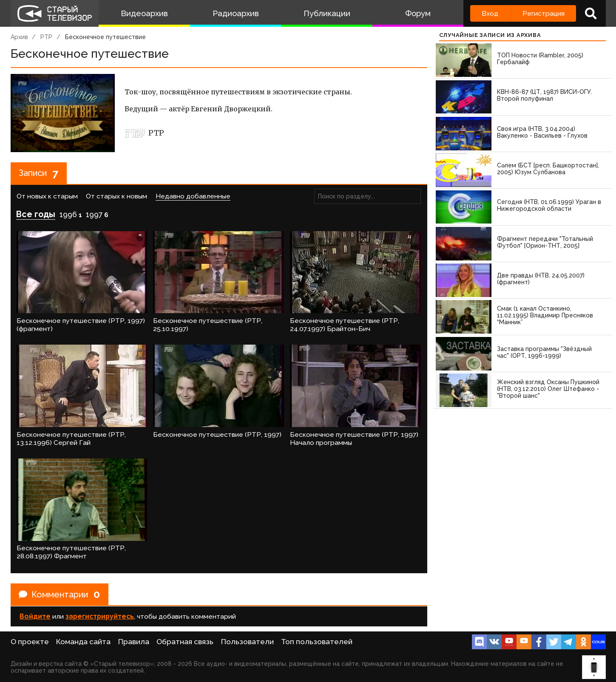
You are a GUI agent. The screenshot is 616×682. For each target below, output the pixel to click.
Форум (418, 13)
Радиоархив (236, 13)
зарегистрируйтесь (100, 616)
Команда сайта (83, 642)
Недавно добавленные (193, 196)
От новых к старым (47, 196)
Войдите (35, 616)
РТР (46, 37)
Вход (490, 13)
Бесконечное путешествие (105, 37)
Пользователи (247, 642)
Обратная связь (185, 642)
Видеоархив (144, 13)
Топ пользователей (317, 642)
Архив (19, 37)
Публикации (327, 13)
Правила (134, 642)
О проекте (30, 642)
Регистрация (544, 13)
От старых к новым (116, 196)
